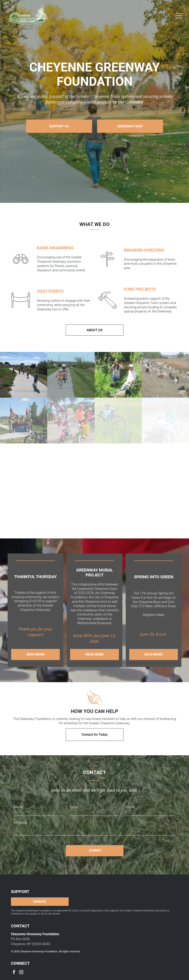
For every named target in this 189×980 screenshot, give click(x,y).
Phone (130, 800)
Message (21, 816)
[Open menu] (179, 16)
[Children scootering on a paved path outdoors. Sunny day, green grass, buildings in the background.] (24, 373)
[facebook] (14, 966)
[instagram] (21, 966)
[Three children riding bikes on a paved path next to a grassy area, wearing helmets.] (71, 373)
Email (74, 800)
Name (18, 800)
